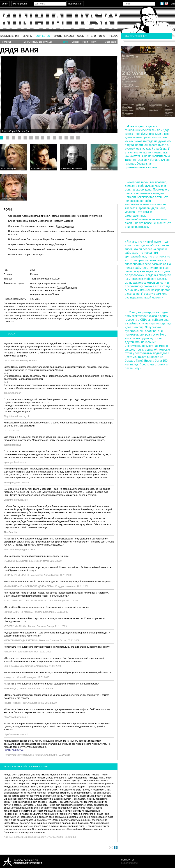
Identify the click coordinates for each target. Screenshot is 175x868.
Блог (94, 36)
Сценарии (110, 42)
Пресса (113, 36)
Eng (173, 4)
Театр (65, 42)
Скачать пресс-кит (136, 36)
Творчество (42, 36)
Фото (102, 36)
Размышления (9, 36)
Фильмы (6, 42)
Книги (94, 42)
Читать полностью (14, 750)
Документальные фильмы (38, 42)
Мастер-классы (64, 36)
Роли (85, 42)
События (83, 36)
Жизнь (28, 36)
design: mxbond (129, 863)
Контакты (127, 860)
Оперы (75, 42)
